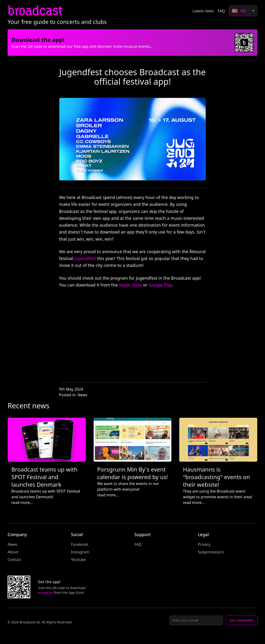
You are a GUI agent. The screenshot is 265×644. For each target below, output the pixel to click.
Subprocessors (211, 552)
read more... (22, 503)
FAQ (221, 11)
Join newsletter (242, 620)
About (13, 552)
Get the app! (49, 582)
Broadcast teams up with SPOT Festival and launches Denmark (44, 477)
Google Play (160, 285)
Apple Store (130, 285)
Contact (14, 560)
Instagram (80, 552)
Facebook (79, 544)
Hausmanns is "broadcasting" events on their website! (216, 477)
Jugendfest (85, 258)
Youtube (78, 560)
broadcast (35, 11)
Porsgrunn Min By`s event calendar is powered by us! (133, 473)
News (82, 395)
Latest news (203, 11)
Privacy (204, 544)
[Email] (196, 620)
